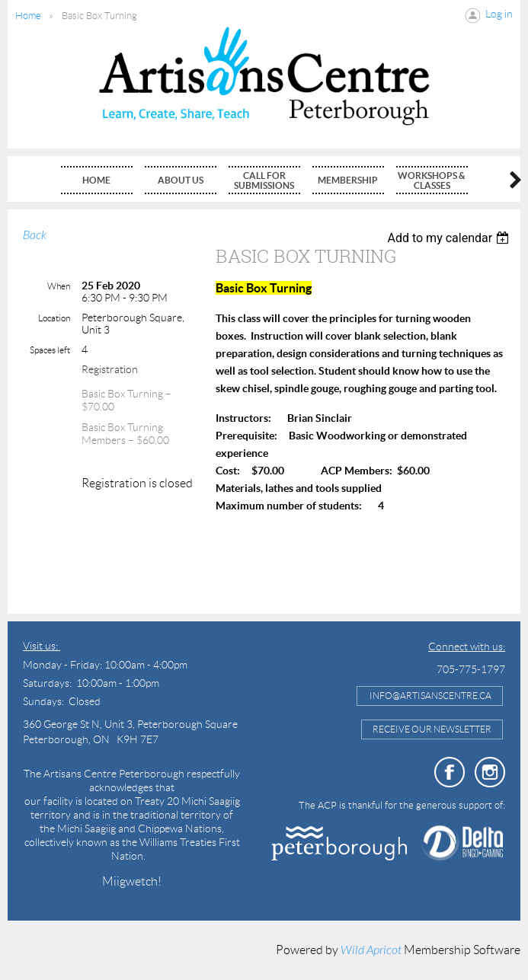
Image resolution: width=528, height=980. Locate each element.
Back (35, 235)
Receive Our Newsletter (432, 729)
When (59, 286)
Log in (499, 14)
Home (28, 16)
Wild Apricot (371, 950)
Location (54, 318)
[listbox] (450, 238)
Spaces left (50, 350)
